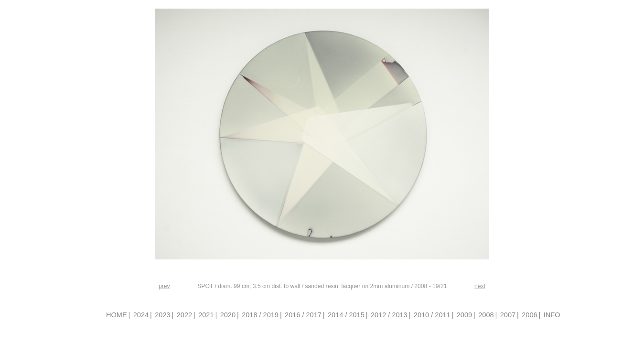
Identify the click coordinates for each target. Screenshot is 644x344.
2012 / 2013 (389, 315)
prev (164, 286)
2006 (529, 315)
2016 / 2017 (303, 315)
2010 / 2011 (432, 315)
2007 (508, 315)
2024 (141, 315)
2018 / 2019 (260, 315)
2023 (162, 315)
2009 (464, 315)
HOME (117, 315)
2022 (184, 315)
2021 (206, 315)
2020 (228, 315)
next (480, 286)
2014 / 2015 (346, 315)
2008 (486, 315)
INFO (552, 315)
